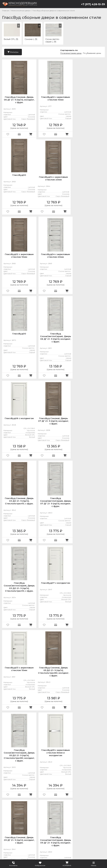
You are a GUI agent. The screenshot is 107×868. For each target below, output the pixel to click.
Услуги (90, 836)
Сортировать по (69, 50)
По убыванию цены (92, 53)
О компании (10, 842)
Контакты (51, 842)
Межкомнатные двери (51, 836)
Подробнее (38, 850)
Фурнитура (76, 836)
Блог (40, 842)
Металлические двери (18, 836)
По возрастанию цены (71, 53)
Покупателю (27, 842)
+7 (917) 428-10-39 (93, 4)
